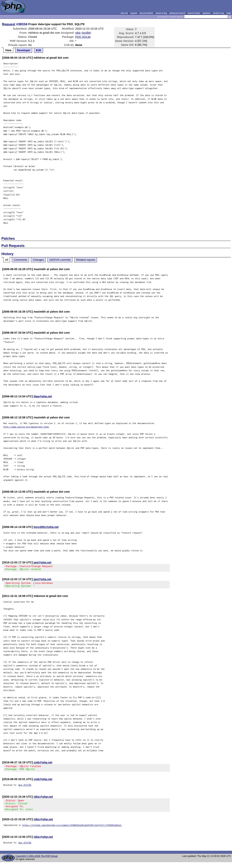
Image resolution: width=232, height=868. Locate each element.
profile (86, 33)
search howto (194, 13)
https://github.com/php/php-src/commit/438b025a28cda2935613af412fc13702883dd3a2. (72, 831)
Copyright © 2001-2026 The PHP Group (36, 862)
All (7, 260)
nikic (78, 33)
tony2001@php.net (46, 527)
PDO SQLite (83, 37)
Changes (38, 260)
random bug (219, 13)
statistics (207, 13)
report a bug (161, 13)
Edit (38, 50)
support (134, 13)
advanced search (177, 13)
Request (9, 24)
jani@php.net (43, 562)
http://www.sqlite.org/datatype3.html (26, 427)
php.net (124, 13)
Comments (20, 260)
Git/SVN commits (60, 260)
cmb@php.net (43, 765)
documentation (146, 13)
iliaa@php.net (43, 396)
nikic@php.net (43, 800)
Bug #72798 (25, 788)
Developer (24, 50)
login (229, 13)
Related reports (86, 260)
